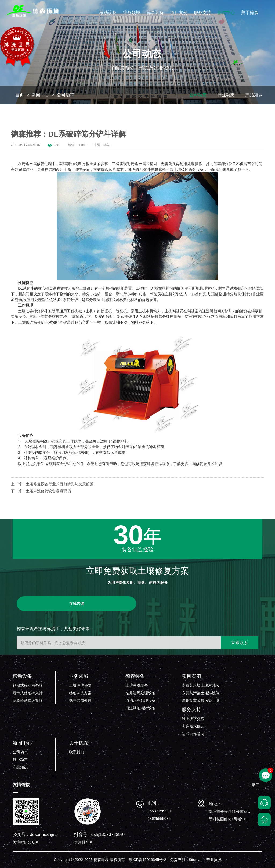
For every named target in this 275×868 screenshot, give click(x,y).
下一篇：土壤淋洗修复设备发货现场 (41, 491)
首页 (20, 95)
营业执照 (214, 860)
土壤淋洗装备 (137, 685)
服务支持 (202, 13)
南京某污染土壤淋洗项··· (202, 685)
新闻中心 (226, 13)
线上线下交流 (193, 719)
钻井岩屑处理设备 (140, 693)
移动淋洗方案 (80, 693)
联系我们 (77, 752)
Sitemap (196, 860)
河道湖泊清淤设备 (140, 708)
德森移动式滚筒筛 (28, 700)
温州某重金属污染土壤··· (202, 700)
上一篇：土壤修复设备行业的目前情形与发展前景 (52, 484)
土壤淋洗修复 (80, 685)
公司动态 (66, 95)
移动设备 (108, 13)
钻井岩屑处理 (80, 700)
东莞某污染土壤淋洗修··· (202, 693)
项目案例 (179, 13)
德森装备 (155, 13)
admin (82, 145)
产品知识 (254, 95)
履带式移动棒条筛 (28, 693)
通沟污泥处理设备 (140, 700)
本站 (107, 145)
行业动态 (226, 95)
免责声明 (178, 860)
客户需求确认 (193, 726)
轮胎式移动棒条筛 (28, 685)
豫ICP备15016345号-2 (147, 860)
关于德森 (250, 13)
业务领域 (132, 13)
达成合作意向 (193, 734)
